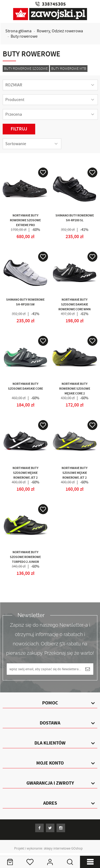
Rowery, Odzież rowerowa (60, 31)
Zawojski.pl (50, 14)
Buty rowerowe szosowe (26, 69)
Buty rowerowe (24, 36)
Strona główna (18, 31)
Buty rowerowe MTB (69, 69)
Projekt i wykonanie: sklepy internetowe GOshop (48, 848)
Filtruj (19, 129)
